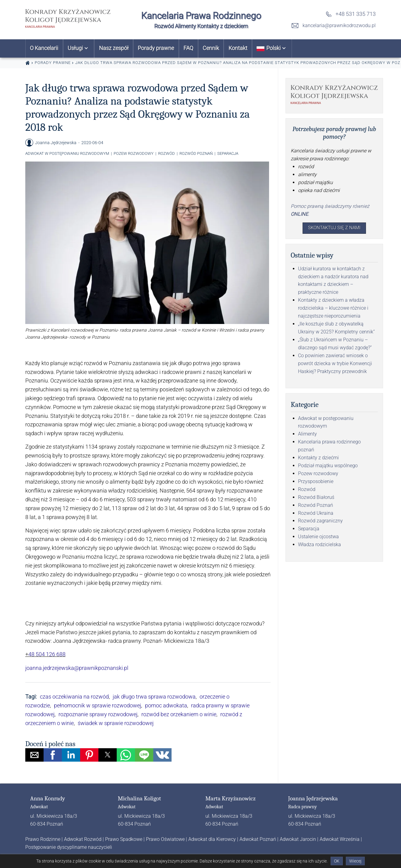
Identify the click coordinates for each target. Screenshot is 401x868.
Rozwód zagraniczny (320, 522)
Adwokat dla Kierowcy (212, 839)
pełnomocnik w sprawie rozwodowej (98, 705)
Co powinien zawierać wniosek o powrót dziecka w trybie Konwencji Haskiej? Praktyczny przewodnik (335, 365)
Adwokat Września (340, 839)
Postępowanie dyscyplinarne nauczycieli (69, 847)
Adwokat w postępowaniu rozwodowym (67, 153)
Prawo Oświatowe (165, 839)
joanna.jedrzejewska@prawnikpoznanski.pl (77, 668)
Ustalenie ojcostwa (318, 538)
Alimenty (307, 435)
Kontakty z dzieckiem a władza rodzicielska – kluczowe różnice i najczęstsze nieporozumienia (333, 309)
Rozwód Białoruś (316, 498)
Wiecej (355, 861)
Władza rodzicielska (319, 546)
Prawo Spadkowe (124, 839)
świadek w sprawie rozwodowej (116, 723)
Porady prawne (53, 63)
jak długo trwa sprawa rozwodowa (154, 697)
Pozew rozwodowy (134, 153)
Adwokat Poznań (258, 839)
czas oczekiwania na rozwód (74, 697)
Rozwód (167, 153)
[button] (34, 755)
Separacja (228, 153)
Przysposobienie (316, 483)
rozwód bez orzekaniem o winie (179, 714)
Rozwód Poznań (196, 153)
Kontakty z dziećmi (318, 459)
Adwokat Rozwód (83, 839)
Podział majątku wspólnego (328, 467)
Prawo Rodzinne (43, 839)
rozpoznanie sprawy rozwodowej (98, 714)
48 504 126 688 (47, 654)
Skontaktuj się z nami (334, 228)
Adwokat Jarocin (298, 839)
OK (337, 861)
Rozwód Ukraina (316, 514)
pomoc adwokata (166, 705)
